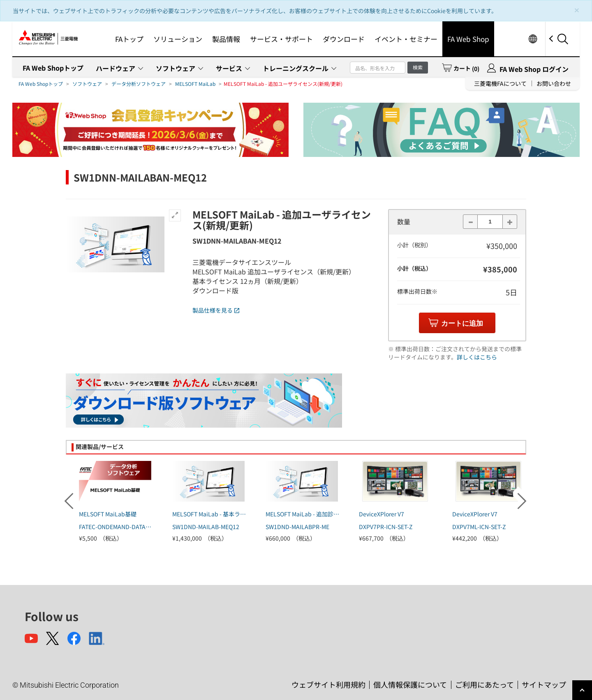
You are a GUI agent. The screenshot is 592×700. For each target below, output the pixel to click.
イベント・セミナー (406, 39)
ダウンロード (344, 39)
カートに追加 (462, 324)
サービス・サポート (281, 39)
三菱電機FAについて (500, 83)
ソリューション (178, 39)
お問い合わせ (554, 83)
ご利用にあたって (484, 684)
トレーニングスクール (296, 68)
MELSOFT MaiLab (195, 84)
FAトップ (129, 39)
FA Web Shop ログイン (534, 69)
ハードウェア (116, 68)
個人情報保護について (410, 684)
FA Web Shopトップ (53, 68)
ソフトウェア (176, 68)
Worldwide (533, 39)
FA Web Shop (468, 39)
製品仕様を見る (216, 310)
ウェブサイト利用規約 (328, 684)
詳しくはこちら (477, 357)
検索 (418, 67)
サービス (229, 68)
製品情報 (226, 39)
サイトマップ (544, 684)
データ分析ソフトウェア (139, 84)
